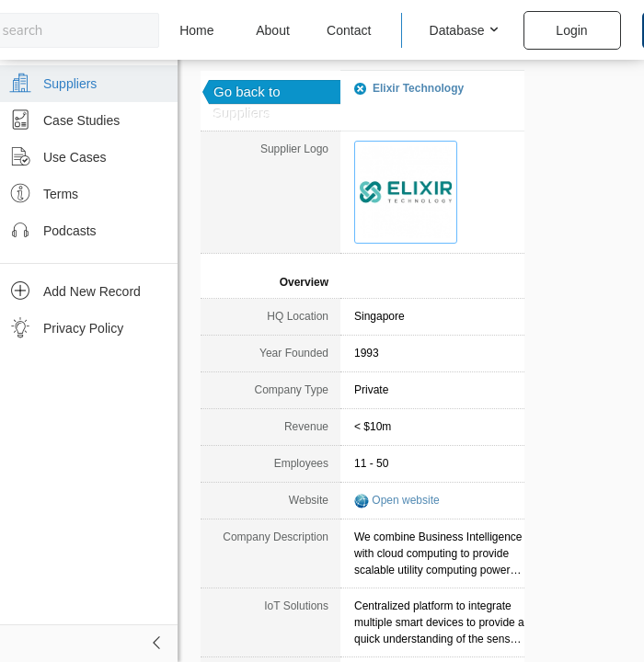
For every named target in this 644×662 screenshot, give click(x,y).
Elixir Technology (418, 88)
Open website (405, 500)
